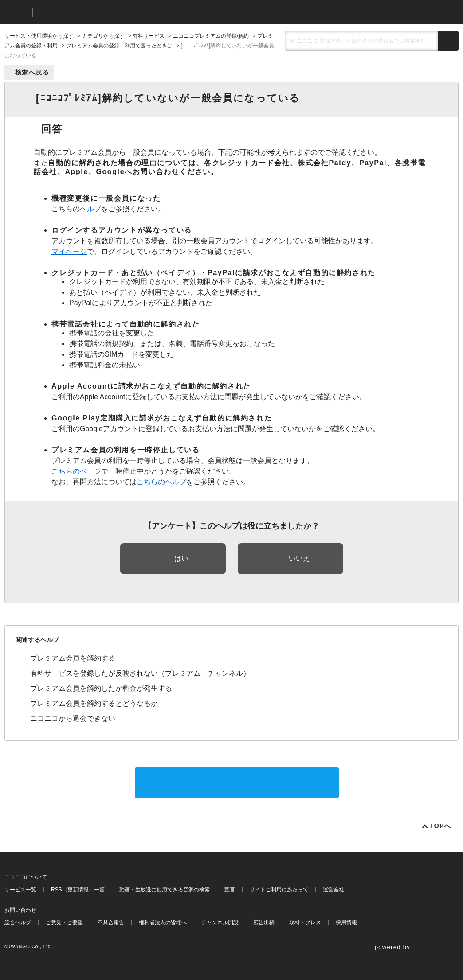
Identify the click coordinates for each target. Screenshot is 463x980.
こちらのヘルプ (161, 482)
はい (181, 558)
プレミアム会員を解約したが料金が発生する (101, 688)
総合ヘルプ (18, 922)
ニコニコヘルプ (86, 12)
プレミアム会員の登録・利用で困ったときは (119, 46)
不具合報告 (111, 922)
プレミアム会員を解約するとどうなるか (94, 703)
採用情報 (346, 922)
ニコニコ (16, 12)
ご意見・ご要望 (64, 922)
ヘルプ (90, 209)
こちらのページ (76, 471)
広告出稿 (264, 922)
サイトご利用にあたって (279, 890)
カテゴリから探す (103, 36)
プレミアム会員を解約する (73, 658)
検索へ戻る (32, 72)
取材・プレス (305, 922)
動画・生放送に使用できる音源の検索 (165, 890)
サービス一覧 (20, 890)
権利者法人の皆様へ (163, 922)
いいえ (299, 558)
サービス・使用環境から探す (39, 36)
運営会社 (334, 890)
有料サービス (149, 36)
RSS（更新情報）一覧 (78, 890)
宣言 (230, 890)
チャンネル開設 (220, 922)
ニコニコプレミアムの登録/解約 (211, 36)
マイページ (69, 251)
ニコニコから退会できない (73, 718)
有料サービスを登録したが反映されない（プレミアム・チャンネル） (140, 673)
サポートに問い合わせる (237, 783)
